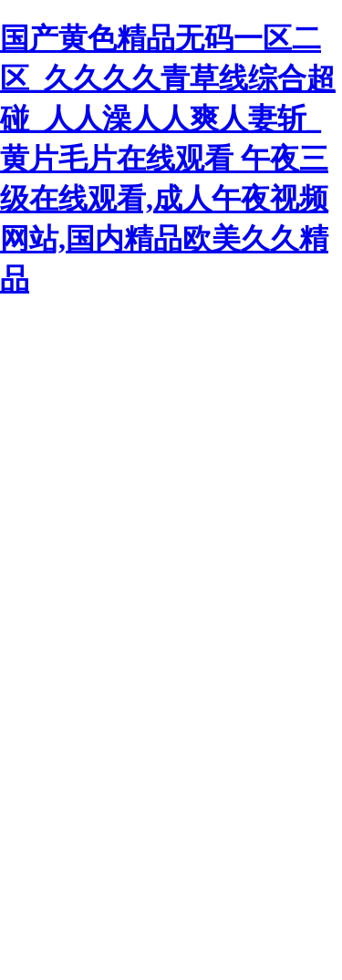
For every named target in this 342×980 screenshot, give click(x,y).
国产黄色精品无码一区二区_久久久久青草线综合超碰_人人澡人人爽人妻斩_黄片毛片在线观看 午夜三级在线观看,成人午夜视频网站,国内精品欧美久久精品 (168, 159)
